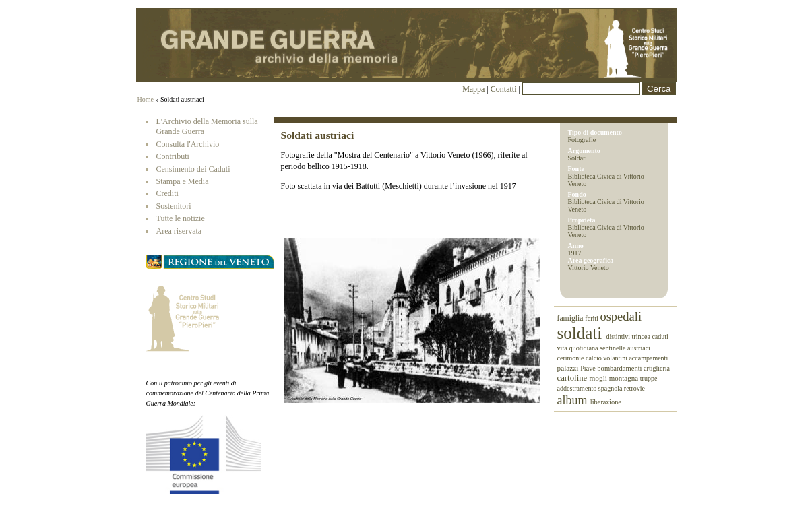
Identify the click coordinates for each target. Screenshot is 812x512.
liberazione (606, 402)
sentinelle (614, 348)
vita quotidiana (579, 348)
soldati (582, 333)
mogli (599, 378)
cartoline (573, 378)
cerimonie (571, 358)
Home (146, 99)
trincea (642, 337)
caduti (660, 337)
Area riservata (179, 231)
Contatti (505, 89)
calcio (594, 358)
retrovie (634, 388)
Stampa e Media (183, 181)
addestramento (578, 388)
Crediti (167, 193)
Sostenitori (174, 206)
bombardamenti (620, 368)
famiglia (571, 318)
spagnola (611, 388)
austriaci (639, 348)
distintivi (619, 337)
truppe (649, 378)
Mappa (473, 89)
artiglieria (657, 368)
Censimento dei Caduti (193, 169)
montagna (625, 378)
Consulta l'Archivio (188, 144)
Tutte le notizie (181, 218)
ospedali (621, 317)
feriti (592, 318)
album (574, 400)
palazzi (569, 368)
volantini (616, 358)
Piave (589, 368)
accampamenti (648, 358)
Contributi (173, 156)
